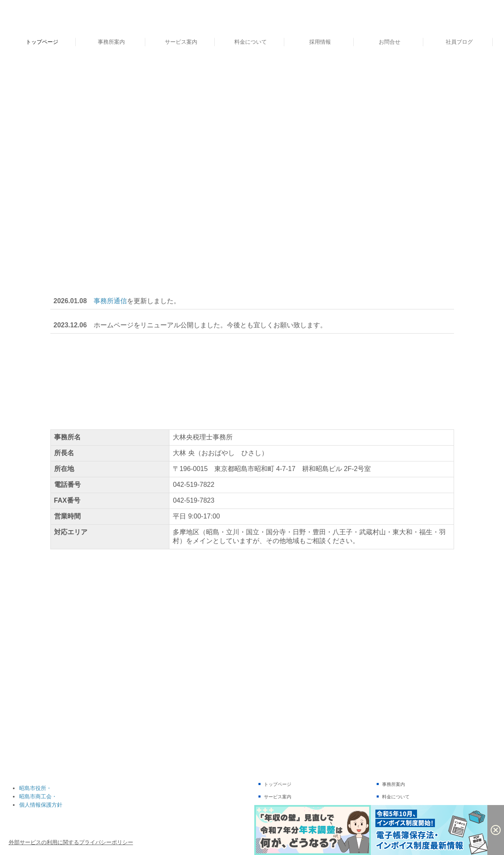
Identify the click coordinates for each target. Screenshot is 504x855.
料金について (251, 42)
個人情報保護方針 (41, 805)
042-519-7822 (194, 485)
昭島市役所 (33, 788)
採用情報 (320, 42)
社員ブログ (459, 42)
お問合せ (390, 42)
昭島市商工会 (35, 796)
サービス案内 (181, 42)
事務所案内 (111, 42)
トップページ (42, 42)
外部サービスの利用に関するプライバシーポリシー (71, 842)
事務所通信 (110, 301)
